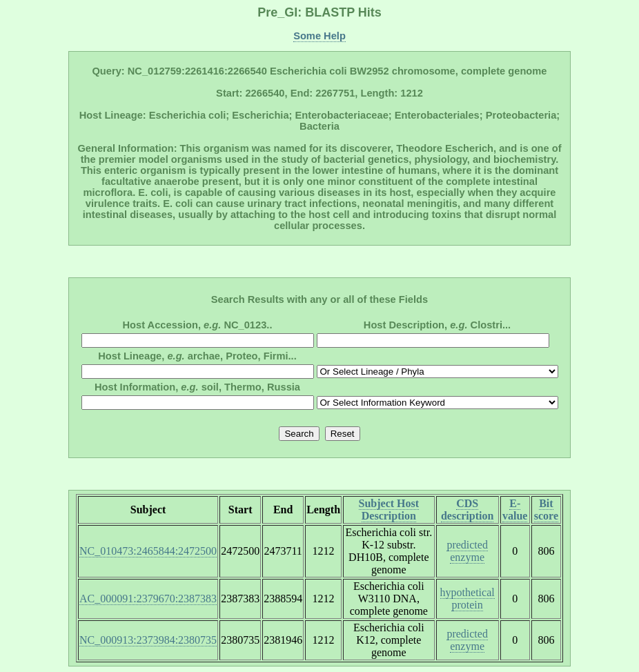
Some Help (319, 36)
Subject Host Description (389, 510)
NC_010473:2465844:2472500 (148, 551)
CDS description (467, 510)
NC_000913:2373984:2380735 (148, 640)
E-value (515, 510)
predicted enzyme (467, 551)
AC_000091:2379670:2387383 (148, 599)
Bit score (546, 510)
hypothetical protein (468, 599)
